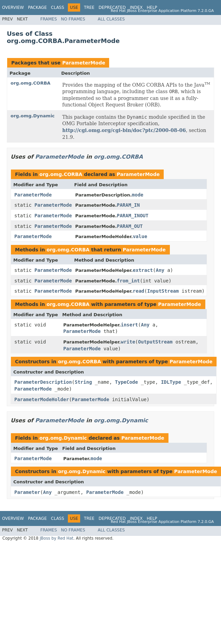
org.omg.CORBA (31, 83)
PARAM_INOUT (132, 216)
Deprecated (112, 8)
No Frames (73, 19)
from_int (128, 281)
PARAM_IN (128, 205)
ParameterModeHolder (42, 399)
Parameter (27, 492)
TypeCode (126, 382)
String (83, 382)
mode (138, 195)
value (140, 236)
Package (37, 8)
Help (152, 8)
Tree (89, 8)
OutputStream (155, 342)
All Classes (111, 19)
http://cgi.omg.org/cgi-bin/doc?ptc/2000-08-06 (124, 130)
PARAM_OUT (130, 226)
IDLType (171, 382)
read (138, 291)
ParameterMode (84, 63)
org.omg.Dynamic (33, 116)
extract (143, 270)
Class (57, 8)
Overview (13, 8)
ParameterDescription (43, 382)
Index (136, 8)
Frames (49, 19)
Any (160, 270)
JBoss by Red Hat (56, 538)
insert (129, 325)
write (128, 342)
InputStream (163, 291)
